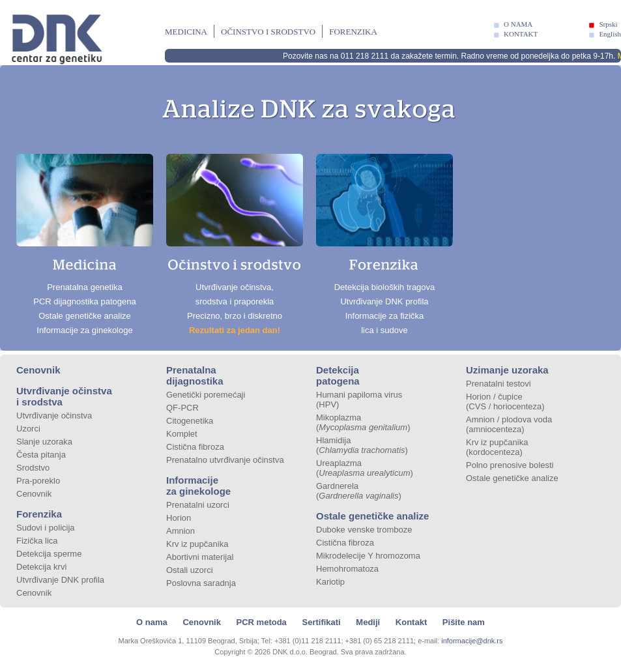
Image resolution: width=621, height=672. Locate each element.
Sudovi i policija (46, 528)
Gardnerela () (359, 491)
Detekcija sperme (49, 554)
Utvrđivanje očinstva (54, 416)
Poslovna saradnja (201, 583)
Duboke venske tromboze (364, 530)
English (610, 34)
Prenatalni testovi (498, 384)
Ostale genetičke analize (372, 516)
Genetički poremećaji (206, 395)
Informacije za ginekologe (198, 486)
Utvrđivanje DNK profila (60, 580)
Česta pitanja (41, 455)
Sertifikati (321, 622)
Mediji (368, 622)
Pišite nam (464, 622)
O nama (152, 622)
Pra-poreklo (38, 481)
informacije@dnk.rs (472, 641)
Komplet (182, 434)
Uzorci (28, 429)
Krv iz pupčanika (197, 544)
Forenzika (353, 32)
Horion (179, 518)
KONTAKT (521, 34)
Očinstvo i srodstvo (268, 32)
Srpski (608, 24)
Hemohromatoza (347, 569)
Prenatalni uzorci (198, 505)
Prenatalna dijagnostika (195, 375)
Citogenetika (190, 421)
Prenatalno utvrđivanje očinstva (225, 460)
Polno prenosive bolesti (510, 465)
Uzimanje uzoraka (507, 370)
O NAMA (518, 24)
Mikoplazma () (363, 422)
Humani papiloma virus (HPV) (359, 400)
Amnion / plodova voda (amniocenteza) (509, 424)
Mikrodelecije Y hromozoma (368, 556)
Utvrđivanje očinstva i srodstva (64, 396)
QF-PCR (182, 408)
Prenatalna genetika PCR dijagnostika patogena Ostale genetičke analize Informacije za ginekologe (85, 244)
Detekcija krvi (41, 567)
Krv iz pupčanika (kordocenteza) (497, 447)
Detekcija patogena (338, 375)
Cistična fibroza (195, 447)
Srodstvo (33, 468)
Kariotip (330, 582)
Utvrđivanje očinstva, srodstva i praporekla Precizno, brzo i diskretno (235, 244)
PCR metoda (262, 622)
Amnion (181, 531)
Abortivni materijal (200, 557)
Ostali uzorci (190, 570)
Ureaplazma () (365, 468)
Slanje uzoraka (44, 442)
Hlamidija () (362, 445)
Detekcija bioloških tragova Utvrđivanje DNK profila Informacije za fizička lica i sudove (384, 244)
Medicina (186, 32)
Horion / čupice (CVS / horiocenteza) (505, 402)
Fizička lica (37, 541)
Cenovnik (38, 370)
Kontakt (411, 622)
